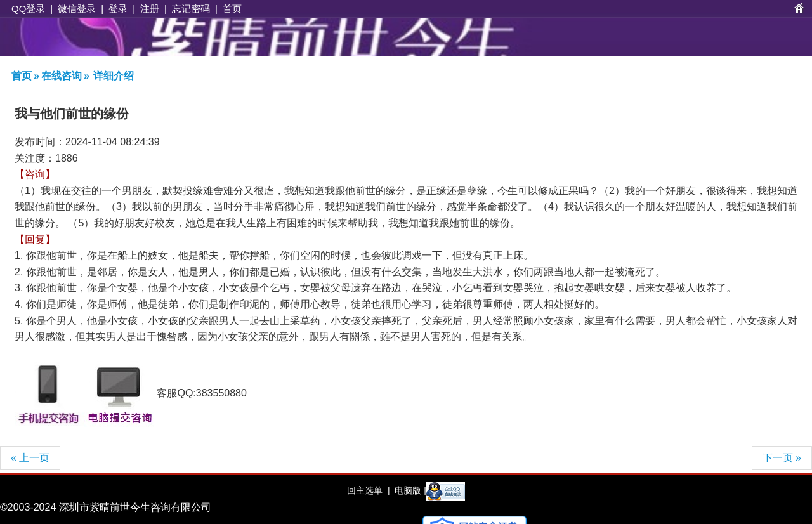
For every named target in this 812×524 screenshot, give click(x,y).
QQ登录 (28, 9)
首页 (232, 9)
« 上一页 (30, 458)
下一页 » (782, 458)
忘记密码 (191, 9)
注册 (150, 9)
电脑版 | (409, 490)
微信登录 (77, 9)
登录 (118, 9)
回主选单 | (368, 490)
